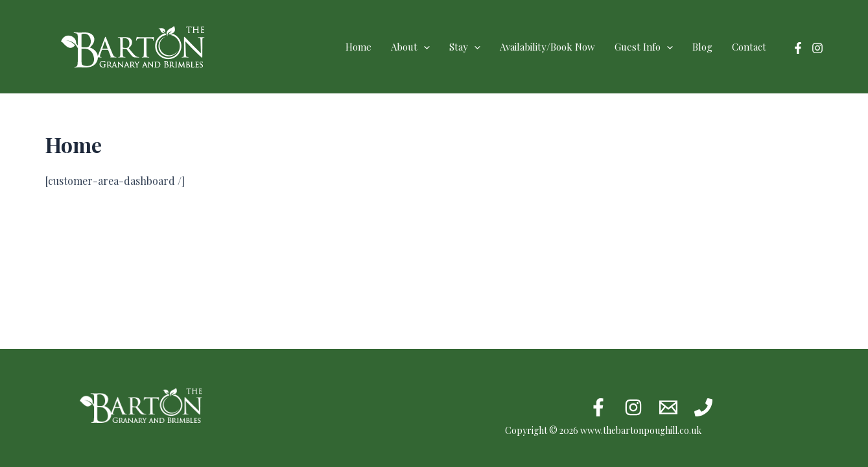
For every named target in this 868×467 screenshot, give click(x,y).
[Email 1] (668, 407)
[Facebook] (798, 48)
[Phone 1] (703, 407)
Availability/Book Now (547, 47)
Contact (749, 47)
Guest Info (644, 47)
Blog (702, 47)
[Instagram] (817, 48)
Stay (465, 47)
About (410, 47)
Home (358, 47)
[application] (424, 47)
